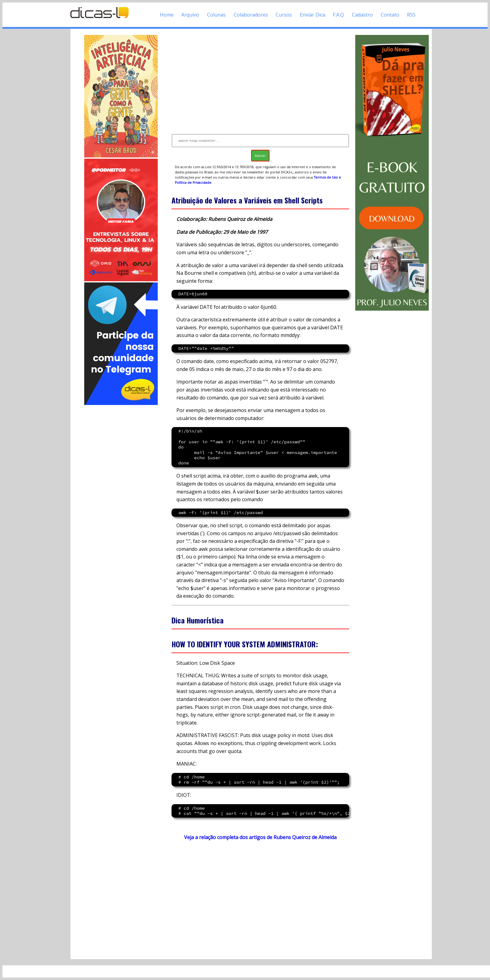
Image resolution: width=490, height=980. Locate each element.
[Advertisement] (121, 498)
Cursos (284, 15)
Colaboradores (251, 15)
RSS (411, 15)
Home (167, 15)
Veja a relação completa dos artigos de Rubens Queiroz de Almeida (260, 837)
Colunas (216, 15)
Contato (390, 15)
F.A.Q (338, 15)
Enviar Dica (313, 15)
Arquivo (190, 15)
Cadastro (362, 15)
